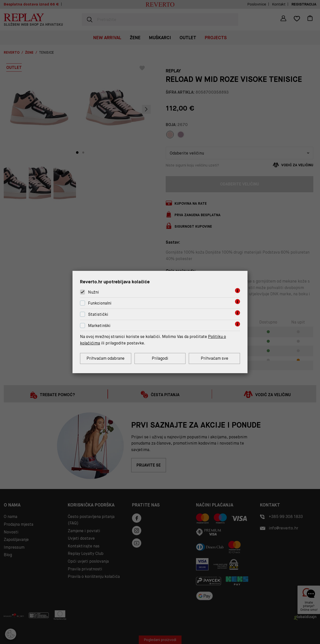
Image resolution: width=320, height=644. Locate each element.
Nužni (93, 292)
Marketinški (99, 326)
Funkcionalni (100, 303)
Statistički (98, 314)
